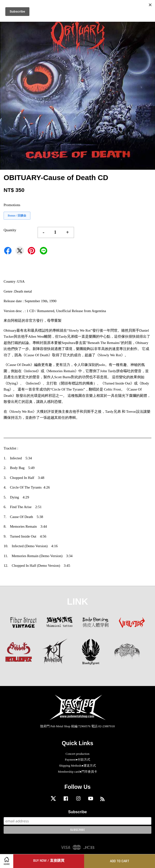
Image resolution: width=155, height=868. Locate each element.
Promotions (12, 205)
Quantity (10, 230)
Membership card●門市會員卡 (77, 772)
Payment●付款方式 (77, 760)
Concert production (77, 754)
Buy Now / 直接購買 (49, 861)
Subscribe (77, 812)
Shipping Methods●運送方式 (78, 766)
